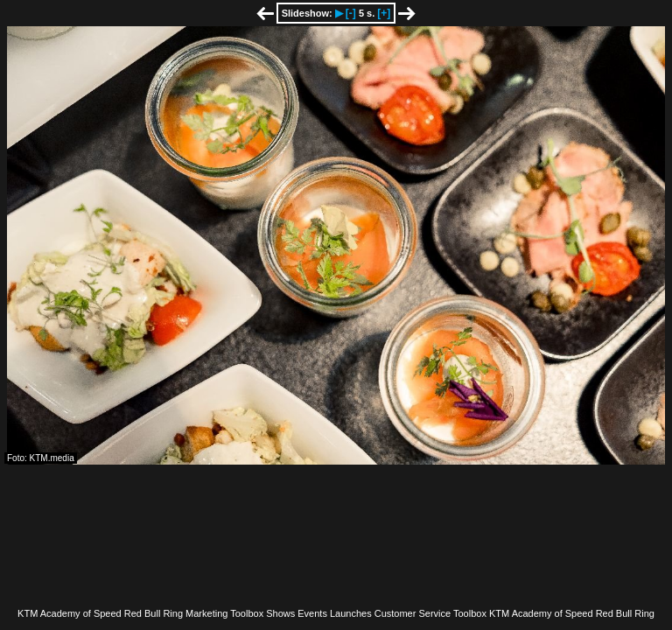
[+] (384, 13)
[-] (351, 13)
